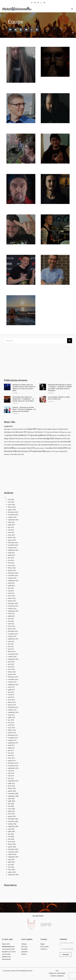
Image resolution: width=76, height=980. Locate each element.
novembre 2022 (13, 606)
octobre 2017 (12, 740)
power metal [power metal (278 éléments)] (28, 448)
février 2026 (12, 507)
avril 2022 (11, 624)
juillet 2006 (11, 831)
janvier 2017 (12, 761)
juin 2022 (11, 619)
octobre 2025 (12, 517)
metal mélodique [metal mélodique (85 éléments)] (38, 442)
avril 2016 (11, 773)
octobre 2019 (12, 682)
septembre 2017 (13, 743)
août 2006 (11, 829)
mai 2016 (11, 771)
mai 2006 (11, 837)
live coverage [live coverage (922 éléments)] (47, 438)
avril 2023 (11, 593)
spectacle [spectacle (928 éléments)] (39, 451)
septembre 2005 (13, 857)
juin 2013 (11, 778)
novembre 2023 (13, 575)
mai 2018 (11, 723)
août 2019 (11, 687)
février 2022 (12, 629)
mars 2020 (11, 669)
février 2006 (12, 844)
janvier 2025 (12, 540)
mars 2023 (11, 596)
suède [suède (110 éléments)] (50, 451)
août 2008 (11, 799)
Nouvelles (24, 949)
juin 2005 (11, 865)
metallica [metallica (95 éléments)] (27, 442)
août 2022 (11, 613)
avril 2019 (11, 697)
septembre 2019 (13, 685)
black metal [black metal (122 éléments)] (20, 429)
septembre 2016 (13, 768)
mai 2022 (11, 621)
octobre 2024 (12, 548)
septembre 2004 (13, 875)
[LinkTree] (32, 3)
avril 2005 (11, 867)
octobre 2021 (12, 636)
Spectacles (25, 952)
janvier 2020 (12, 674)
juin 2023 (11, 588)
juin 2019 (11, 692)
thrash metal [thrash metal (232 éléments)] (61, 451)
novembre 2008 (13, 793)
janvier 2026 (12, 510)
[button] (10, 30)
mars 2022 (11, 626)
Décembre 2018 (13, 707)
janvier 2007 (12, 816)
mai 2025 (11, 530)
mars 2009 (11, 786)
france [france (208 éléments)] (58, 432)
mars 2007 (11, 814)
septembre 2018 (13, 712)
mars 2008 (11, 809)
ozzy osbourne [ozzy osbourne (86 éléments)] (65, 445)
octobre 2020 (12, 657)
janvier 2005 (12, 872)
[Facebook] (35, 3)
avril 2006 (11, 839)
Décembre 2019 (13, 677)
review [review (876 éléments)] (62, 448)
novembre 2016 (13, 766)
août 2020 (11, 662)
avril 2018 (11, 725)
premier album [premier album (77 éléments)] (41, 448)
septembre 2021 (13, 639)
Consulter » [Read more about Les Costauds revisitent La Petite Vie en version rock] (51, 401)
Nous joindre (45, 947)
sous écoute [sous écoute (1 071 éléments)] (25, 451)
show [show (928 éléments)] (12, 451)
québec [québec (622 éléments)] (52, 448)
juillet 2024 (11, 555)
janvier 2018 (12, 733)
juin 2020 (11, 664)
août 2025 (11, 522)
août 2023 (11, 583)
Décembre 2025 (13, 512)
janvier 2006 (12, 847)
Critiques (24, 944)
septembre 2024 (13, 550)
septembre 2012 (13, 781)
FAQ (57, 971)
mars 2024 (11, 565)
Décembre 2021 (13, 631)
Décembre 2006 (13, 819)
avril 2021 (11, 649)
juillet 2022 (11, 616)
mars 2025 (11, 535)
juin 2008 (11, 804)
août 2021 (11, 641)
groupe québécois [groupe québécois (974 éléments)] (41, 435)
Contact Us (44, 949)
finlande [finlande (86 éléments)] (50, 432)
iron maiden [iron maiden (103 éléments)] (33, 439)
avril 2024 (11, 563)
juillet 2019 (11, 690)
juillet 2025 (11, 525)
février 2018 (12, 730)
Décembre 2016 (13, 763)
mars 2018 (11, 728)
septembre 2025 (13, 520)
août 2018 (11, 715)
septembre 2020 (13, 659)
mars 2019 (11, 700)
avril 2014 (11, 776)
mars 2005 (11, 869)
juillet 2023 (11, 586)
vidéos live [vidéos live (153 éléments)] (19, 454)
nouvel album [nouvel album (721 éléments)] (22, 445)
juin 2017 (11, 750)
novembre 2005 (13, 852)
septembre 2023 (13, 581)
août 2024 (11, 553)
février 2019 (12, 702)
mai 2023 (11, 591)
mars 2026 (11, 505)
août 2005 (11, 859)
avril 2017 (11, 755)
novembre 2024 (13, 545)
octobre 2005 (12, 854)
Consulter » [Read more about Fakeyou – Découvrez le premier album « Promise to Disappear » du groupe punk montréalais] (16, 414)
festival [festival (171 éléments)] (42, 432)
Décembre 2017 (13, 735)
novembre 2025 (13, 515)
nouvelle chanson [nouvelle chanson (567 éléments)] (50, 445)
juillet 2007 (11, 811)
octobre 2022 (12, 608)
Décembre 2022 (13, 603)
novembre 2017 (13, 738)
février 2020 (12, 672)
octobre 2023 (12, 578)
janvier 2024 (12, 570)
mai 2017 (11, 753)
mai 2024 (11, 560)
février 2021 (12, 651)
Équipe (43, 944)
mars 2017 (11, 758)
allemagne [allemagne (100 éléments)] (9, 429)
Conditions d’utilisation (57, 976)
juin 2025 (11, 527)
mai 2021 (11, 646)
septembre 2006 (13, 826)
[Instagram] (41, 3)
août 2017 (11, 745)
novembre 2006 (13, 821)
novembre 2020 (13, 654)
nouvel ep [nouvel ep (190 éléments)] (35, 445)
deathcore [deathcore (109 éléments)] (42, 429)
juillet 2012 (11, 783)
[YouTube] (44, 3)
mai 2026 (11, 499)
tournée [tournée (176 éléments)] (8, 454)
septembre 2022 (13, 611)
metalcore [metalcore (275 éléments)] (60, 439)
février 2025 (12, 537)
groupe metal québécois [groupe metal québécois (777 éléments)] (19, 435)
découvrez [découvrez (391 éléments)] (21, 432)
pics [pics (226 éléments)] (18, 448)
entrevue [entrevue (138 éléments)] (32, 432)
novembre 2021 (13, 634)
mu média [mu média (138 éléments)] (9, 445)
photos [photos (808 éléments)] (9, 448)
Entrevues (24, 947)
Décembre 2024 (13, 543)
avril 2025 (11, 532)
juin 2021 (11, 644)
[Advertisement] (38, 359)
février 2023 (12, 598)
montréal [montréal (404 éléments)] (65, 442)
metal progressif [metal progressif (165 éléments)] (52, 442)
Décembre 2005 (13, 849)
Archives (24, 954)
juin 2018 (11, 720)
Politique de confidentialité (57, 973)
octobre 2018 (12, 710)
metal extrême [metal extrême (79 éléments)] (17, 442)
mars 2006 (11, 842)
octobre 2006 (12, 824)
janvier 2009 (12, 791)
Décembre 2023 (13, 573)
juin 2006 (11, 834)
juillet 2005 (11, 862)
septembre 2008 (13, 796)
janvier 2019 (12, 705)
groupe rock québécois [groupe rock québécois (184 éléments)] (61, 435)
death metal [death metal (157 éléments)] (53, 429)
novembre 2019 (13, 679)
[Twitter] (38, 3)
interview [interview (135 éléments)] (22, 439)
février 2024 (12, 568)
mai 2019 (11, 695)
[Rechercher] (70, 341)
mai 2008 (11, 806)
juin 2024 (11, 558)
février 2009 (12, 788)
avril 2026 (11, 502)
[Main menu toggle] (72, 9)
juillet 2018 (11, 717)
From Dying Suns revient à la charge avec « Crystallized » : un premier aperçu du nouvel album (23, 399)
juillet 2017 (11, 748)
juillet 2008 (11, 801)
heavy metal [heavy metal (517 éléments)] (11, 438)
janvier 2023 (12, 601)
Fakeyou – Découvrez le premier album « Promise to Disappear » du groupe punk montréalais (24, 409)
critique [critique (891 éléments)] (31, 429)
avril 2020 (11, 667)
